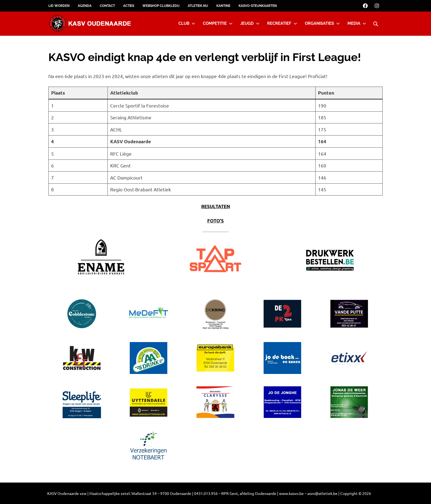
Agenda (85, 6)
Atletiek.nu (198, 6)
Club (187, 23)
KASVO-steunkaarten (258, 6)
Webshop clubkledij (161, 6)
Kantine (223, 6)
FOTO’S (215, 221)
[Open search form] (376, 23)
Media (357, 23)
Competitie (218, 23)
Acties (129, 6)
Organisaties (322, 23)
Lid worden (59, 6)
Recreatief (282, 23)
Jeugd (250, 23)
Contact (107, 6)
